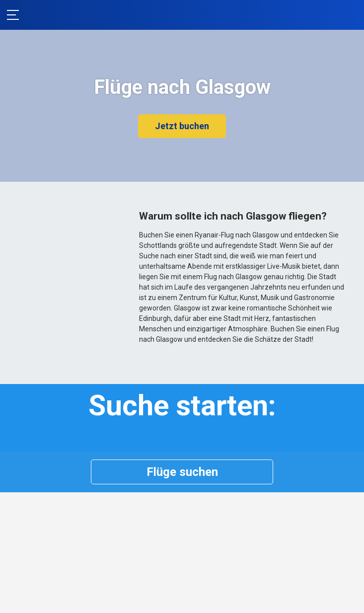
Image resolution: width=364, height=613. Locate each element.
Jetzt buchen (182, 126)
